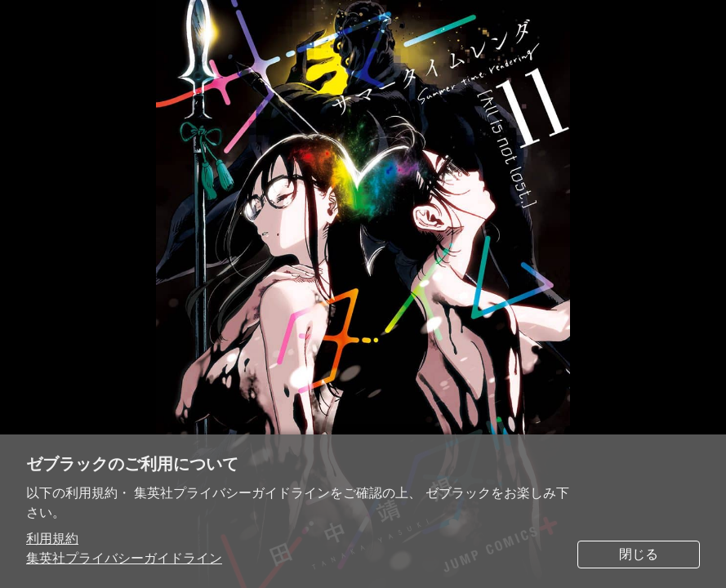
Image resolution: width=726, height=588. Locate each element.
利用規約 (52, 539)
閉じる (639, 554)
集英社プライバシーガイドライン (124, 558)
